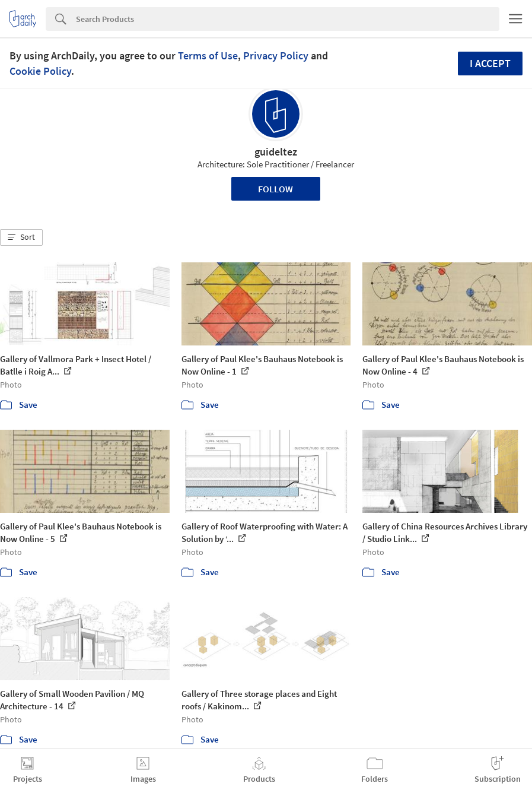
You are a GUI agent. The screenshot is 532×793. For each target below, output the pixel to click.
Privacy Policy (276, 55)
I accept (490, 63)
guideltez (276, 152)
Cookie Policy (40, 71)
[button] (21, 237)
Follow (275, 189)
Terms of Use (208, 55)
